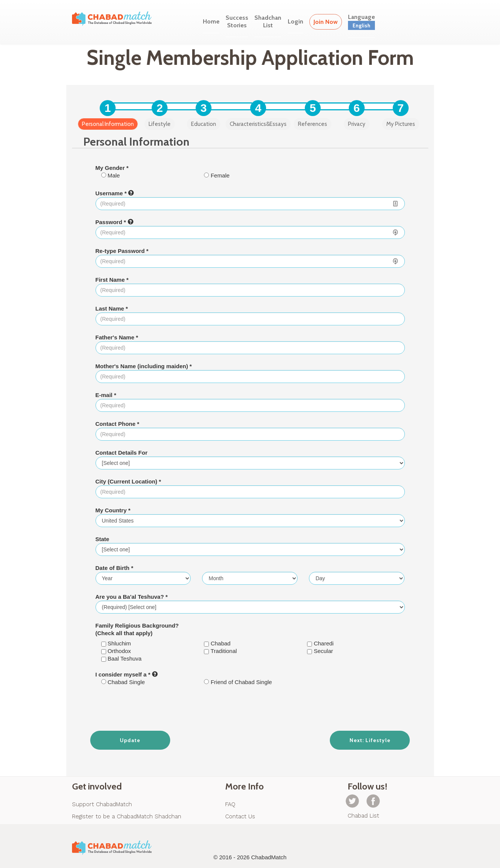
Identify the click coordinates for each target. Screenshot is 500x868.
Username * (115, 193)
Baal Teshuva (121, 658)
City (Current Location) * (128, 481)
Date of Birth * (114, 568)
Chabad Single (123, 682)
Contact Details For (122, 453)
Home (211, 21)
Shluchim (116, 643)
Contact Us (240, 816)
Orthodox (116, 651)
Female (217, 175)
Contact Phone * (118, 424)
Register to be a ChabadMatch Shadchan (127, 816)
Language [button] (361, 22)
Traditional (220, 651)
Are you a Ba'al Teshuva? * (132, 597)
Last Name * (112, 308)
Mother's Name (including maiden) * (144, 366)
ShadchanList (268, 21)
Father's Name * (117, 337)
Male (111, 175)
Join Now (326, 22)
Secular (320, 651)
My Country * (113, 510)
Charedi (320, 643)
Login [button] (295, 21)
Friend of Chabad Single (238, 682)
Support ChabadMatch (102, 804)
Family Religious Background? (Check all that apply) (137, 629)
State (103, 539)
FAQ (230, 804)
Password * (114, 222)
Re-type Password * (122, 251)
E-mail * (106, 395)
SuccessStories (237, 21)
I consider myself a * (127, 674)
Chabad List (363, 816)
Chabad (217, 643)
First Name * (112, 280)
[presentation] (250, 708)
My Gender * (112, 168)
